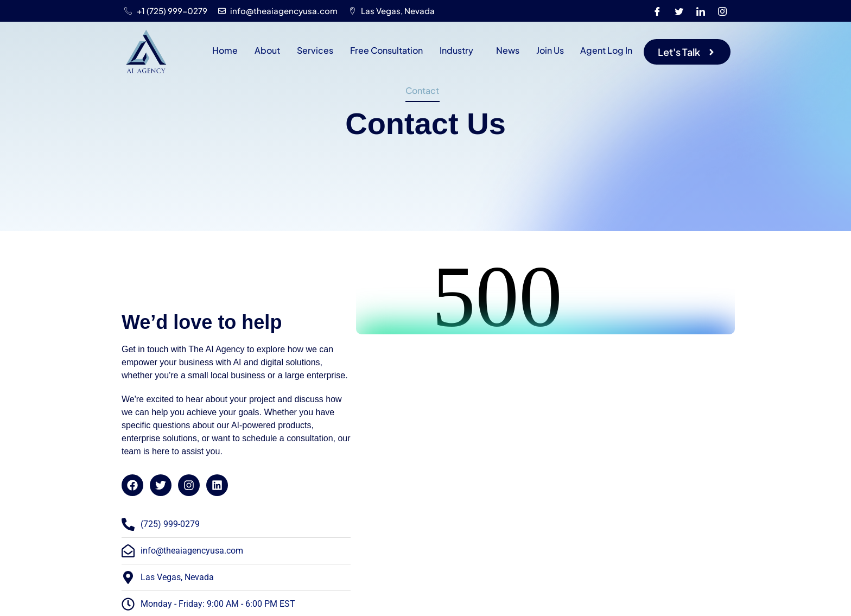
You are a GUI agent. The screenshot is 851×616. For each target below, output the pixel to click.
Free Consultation (386, 50)
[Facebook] (657, 11)
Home (227, 50)
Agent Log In (605, 50)
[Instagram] (722, 11)
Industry (456, 50)
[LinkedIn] (701, 11)
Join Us (548, 50)
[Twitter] (679, 11)
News (507, 50)
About (268, 50)
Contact (422, 90)
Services (316, 50)
